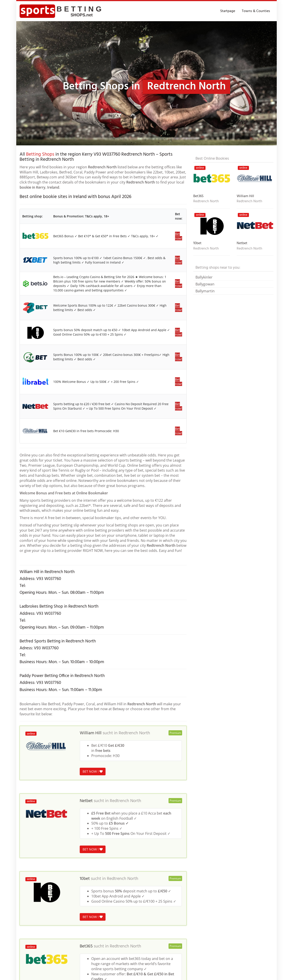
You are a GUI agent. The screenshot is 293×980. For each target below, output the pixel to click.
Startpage (228, 11)
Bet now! (179, 236)
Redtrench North (134, 733)
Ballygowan (205, 284)
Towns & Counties (256, 11)
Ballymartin (205, 291)
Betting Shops (40, 154)
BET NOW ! (93, 771)
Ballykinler (204, 277)
